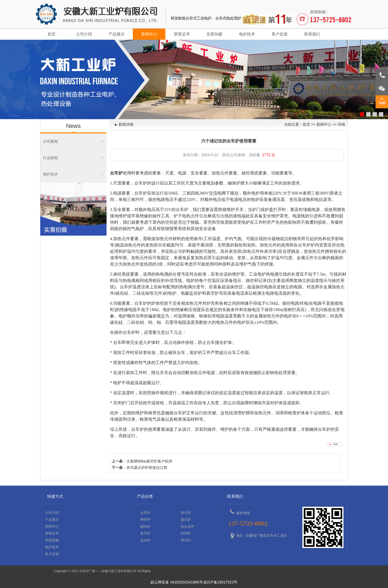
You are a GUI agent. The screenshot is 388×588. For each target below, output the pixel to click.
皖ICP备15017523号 (221, 582)
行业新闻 (50, 158)
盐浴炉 (145, 540)
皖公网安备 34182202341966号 (177, 582)
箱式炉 (186, 520)
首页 (51, 34)
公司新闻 (50, 141)
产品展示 (117, 34)
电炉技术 (247, 34)
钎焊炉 (186, 533)
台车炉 (145, 513)
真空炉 (145, 533)
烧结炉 (145, 526)
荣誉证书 (182, 34)
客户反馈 (280, 34)
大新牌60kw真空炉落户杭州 (149, 461)
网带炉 (145, 520)
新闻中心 (149, 34)
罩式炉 (186, 540)
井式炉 (186, 513)
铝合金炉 (188, 526)
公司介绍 (84, 34)
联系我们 (312, 34)
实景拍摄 (214, 34)
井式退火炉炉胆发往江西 (147, 468)
